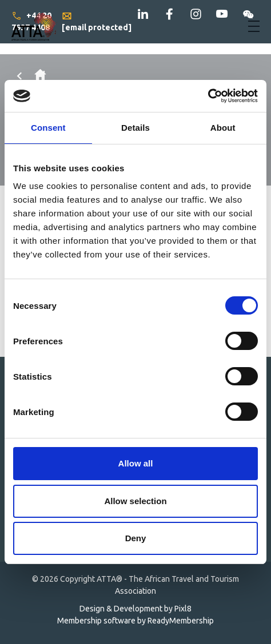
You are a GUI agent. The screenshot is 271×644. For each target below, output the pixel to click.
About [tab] (223, 128)
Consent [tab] (48, 128)
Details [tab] (135, 128)
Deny (136, 538)
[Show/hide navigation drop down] (254, 26)
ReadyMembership (181, 621)
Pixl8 (183, 609)
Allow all (136, 463)
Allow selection (135, 501)
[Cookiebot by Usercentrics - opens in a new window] (208, 96)
